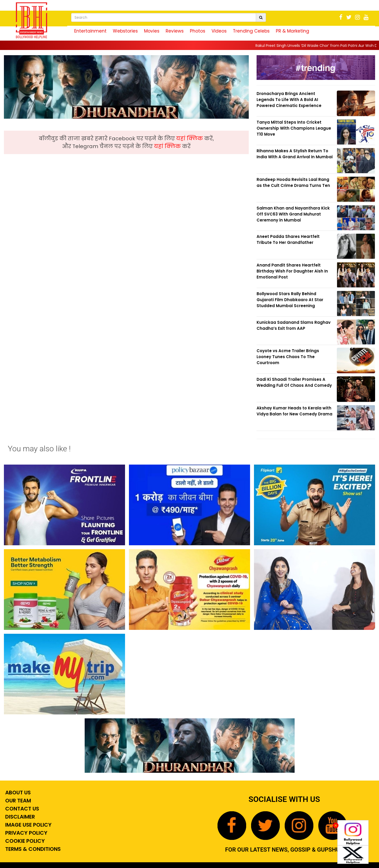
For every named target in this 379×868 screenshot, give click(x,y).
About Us (17, 793)
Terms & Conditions (32, 849)
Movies (152, 31)
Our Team (17, 801)
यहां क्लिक (190, 138)
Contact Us (21, 809)
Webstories (125, 31)
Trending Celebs (251, 31)
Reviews (175, 31)
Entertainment (90, 31)
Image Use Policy (28, 825)
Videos (219, 31)
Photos (198, 31)
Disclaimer (19, 817)
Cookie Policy (24, 841)
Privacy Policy (26, 833)
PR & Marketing (293, 31)
